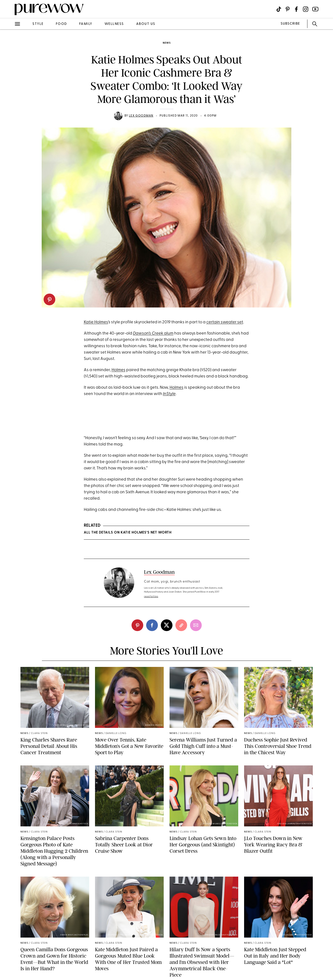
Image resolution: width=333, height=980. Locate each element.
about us (146, 24)
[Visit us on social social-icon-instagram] (306, 9)
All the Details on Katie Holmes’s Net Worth (128, 533)
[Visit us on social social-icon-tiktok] (279, 9)
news (167, 43)
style (38, 24)
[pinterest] (49, 299)
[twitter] (167, 625)
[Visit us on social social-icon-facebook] (296, 9)
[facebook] (152, 625)
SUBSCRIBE (290, 24)
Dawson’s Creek (148, 333)
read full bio (151, 597)
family (86, 24)
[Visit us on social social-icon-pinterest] (288, 9)
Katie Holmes (96, 322)
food (61, 24)
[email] (196, 625)
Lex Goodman (141, 116)
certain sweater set (225, 322)
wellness (114, 24)
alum (169, 333)
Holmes (119, 370)
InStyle (169, 394)
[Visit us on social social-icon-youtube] (315, 9)
